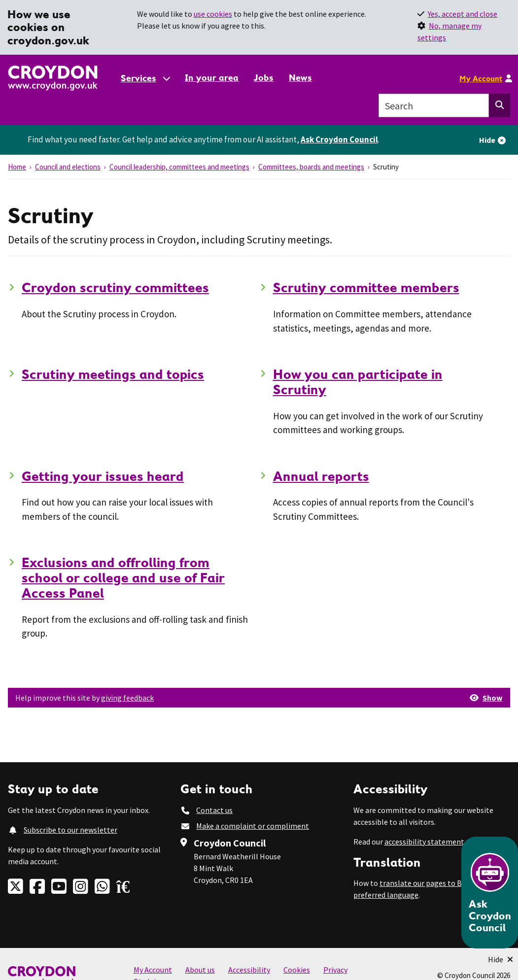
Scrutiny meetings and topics (113, 374)
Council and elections (68, 167)
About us (200, 970)
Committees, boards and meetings (311, 167)
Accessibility (249, 970)
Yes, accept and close (463, 14)
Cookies (297, 970)
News (300, 78)
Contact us (214, 810)
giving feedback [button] (127, 698)
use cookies (213, 14)
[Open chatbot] (490, 893)
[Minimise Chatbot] (501, 959)
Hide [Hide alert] (487, 140)
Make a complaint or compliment (253, 826)
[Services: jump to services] (145, 78)
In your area (212, 78)
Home (17, 167)
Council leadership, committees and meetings (179, 167)
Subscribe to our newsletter (70, 830)
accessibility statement (424, 842)
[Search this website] (500, 105)
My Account (481, 78)
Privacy (335, 970)
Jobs (264, 78)
